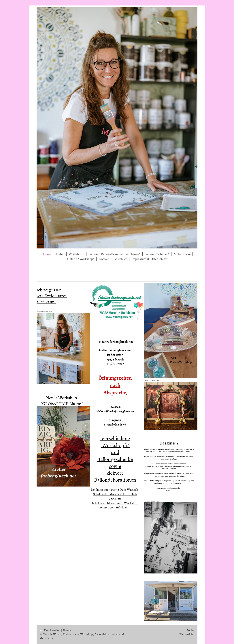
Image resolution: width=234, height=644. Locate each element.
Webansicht (187, 634)
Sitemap (67, 630)
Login (190, 630)
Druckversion (51, 630)
